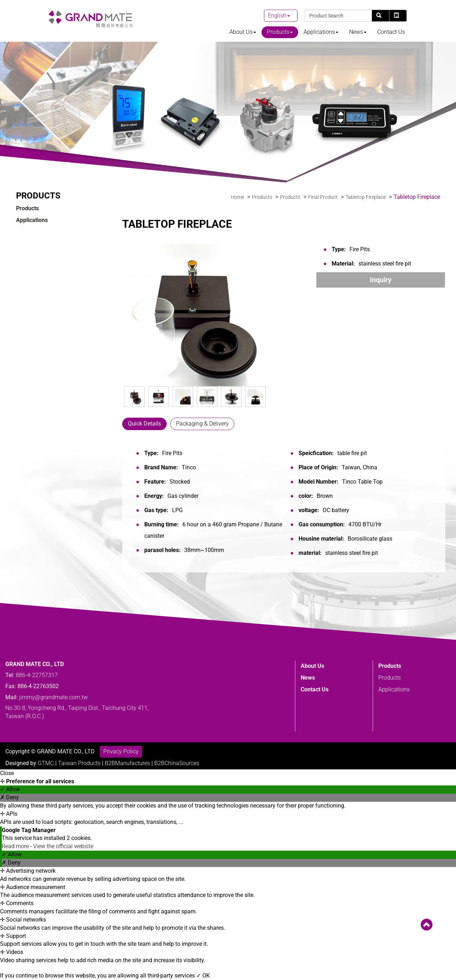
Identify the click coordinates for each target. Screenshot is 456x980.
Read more (16, 846)
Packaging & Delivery (202, 424)
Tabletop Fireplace (366, 197)
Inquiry (381, 280)
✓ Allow (10, 789)
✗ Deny (9, 797)
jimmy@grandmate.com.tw (53, 713)
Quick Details (144, 424)
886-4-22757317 (37, 690)
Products (280, 32)
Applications (321, 32)
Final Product (323, 197)
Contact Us (391, 32)
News (358, 32)
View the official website (63, 846)
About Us (243, 32)
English (277, 16)
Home (237, 197)
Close (7, 773)
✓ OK (203, 976)
